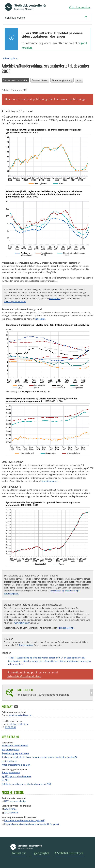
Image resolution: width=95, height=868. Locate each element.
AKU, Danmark (11, 813)
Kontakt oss (19, 853)
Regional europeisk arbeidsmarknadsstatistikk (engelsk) (32, 824)
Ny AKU (5, 780)
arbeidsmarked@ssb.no (21, 715)
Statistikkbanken (50, 481)
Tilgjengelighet (40, 853)
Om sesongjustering (62, 80)
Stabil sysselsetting (11, 772)
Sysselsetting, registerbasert (15, 753)
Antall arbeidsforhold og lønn (16, 765)
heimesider (55, 298)
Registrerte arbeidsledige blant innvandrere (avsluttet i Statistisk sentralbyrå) (39, 757)
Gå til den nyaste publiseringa (67, 99)
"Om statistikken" (22, 623)
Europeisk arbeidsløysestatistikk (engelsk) (25, 820)
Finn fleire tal (24, 690)
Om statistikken (40, 80)
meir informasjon (45, 645)
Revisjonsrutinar (26, 645)
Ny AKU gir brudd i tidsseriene (16, 776)
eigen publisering (66, 628)
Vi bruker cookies (80, 7)
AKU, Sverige (10, 809)
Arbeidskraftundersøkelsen (24, 676)
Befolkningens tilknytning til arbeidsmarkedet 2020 (26, 784)
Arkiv (79, 80)
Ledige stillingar (9, 761)
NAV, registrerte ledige (15, 801)
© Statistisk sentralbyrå (69, 853)
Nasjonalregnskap (10, 750)
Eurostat (41, 319)
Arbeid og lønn (10, 58)
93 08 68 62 (10, 727)
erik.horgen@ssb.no (19, 724)
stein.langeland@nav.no (15, 301)
